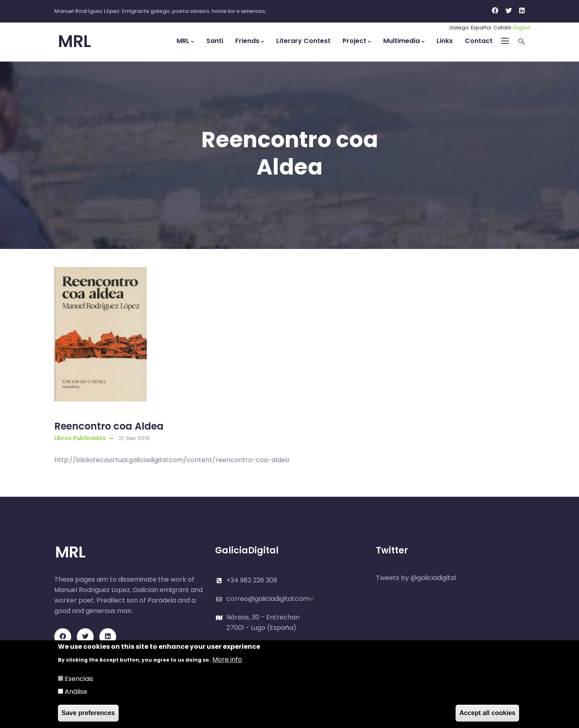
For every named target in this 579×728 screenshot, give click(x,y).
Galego (459, 28)
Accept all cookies (487, 713)
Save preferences (88, 713)
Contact (479, 41)
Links (445, 41)
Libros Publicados (80, 438)
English (522, 28)
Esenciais (79, 679)
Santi (215, 41)
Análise (76, 692)
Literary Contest (303, 41)
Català (502, 28)
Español (481, 28)
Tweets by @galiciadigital (416, 578)
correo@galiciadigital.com (271, 599)
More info (227, 660)
